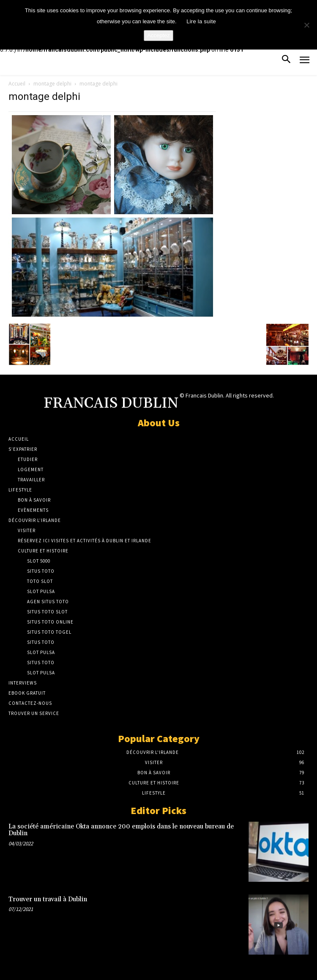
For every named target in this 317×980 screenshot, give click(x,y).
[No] (306, 25)
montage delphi (52, 84)
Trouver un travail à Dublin (48, 899)
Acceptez (158, 35)
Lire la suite (201, 21)
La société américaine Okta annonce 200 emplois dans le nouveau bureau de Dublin (121, 830)
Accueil (17, 84)
